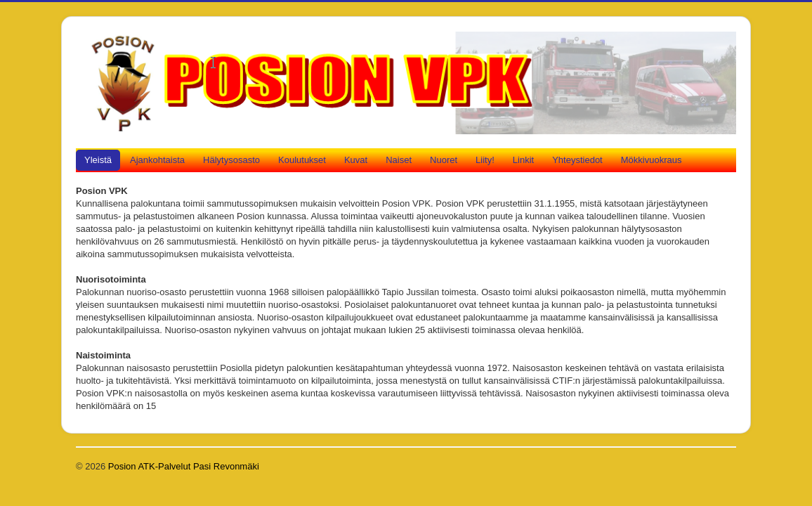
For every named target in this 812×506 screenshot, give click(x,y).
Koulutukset (302, 160)
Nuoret (444, 160)
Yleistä (98, 160)
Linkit (523, 160)
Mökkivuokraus (651, 160)
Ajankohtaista (157, 160)
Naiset (399, 160)
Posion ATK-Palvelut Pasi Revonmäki (184, 466)
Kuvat (356, 160)
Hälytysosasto (231, 160)
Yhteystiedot (577, 160)
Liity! (485, 160)
